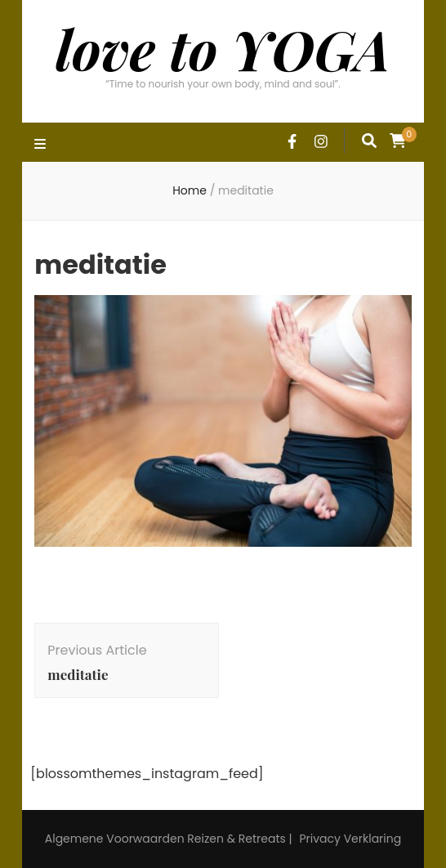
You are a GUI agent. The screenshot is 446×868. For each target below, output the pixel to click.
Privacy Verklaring (350, 839)
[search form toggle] (369, 141)
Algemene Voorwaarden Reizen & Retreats (165, 839)
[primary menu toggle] (42, 145)
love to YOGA (223, 49)
